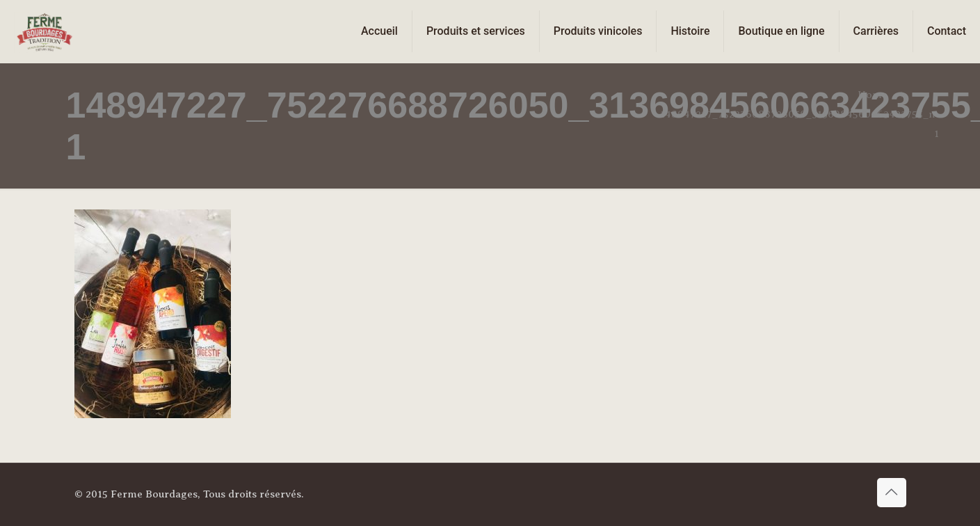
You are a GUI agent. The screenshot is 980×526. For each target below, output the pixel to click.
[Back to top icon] (892, 493)
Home (873, 95)
